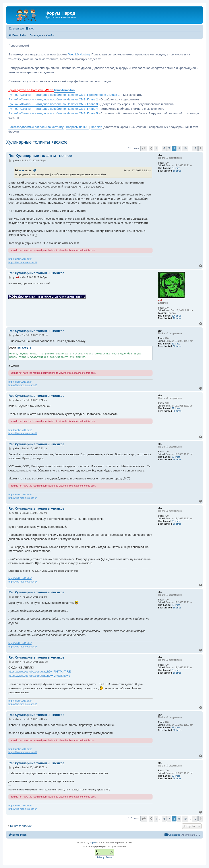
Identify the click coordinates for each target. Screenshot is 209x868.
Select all (24, 348)
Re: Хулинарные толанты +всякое (40, 156)
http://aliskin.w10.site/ (20, 259)
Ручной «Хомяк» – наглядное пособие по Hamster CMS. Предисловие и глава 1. (64, 95)
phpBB (93, 843)
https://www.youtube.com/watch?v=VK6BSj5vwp (39, 676)
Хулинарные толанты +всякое (37, 142)
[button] (144, 148)
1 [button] (156, 148)
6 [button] (164, 148)
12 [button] (195, 148)
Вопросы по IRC (77, 127)
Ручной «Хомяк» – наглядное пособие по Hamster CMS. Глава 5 (53, 113)
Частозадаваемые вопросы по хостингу (36, 127)
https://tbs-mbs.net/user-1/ (23, 262)
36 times (177, 171)
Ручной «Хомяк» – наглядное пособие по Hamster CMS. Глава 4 (53, 109)
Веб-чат (96, 127)
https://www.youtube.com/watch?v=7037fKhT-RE (40, 672)
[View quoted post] (35, 170)
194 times (177, 316)
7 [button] (169, 148)
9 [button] (179, 148)
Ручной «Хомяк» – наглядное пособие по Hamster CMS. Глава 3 (53, 104)
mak (22, 170)
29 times (176, 168)
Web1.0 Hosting (79, 54)
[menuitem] (16, 29)
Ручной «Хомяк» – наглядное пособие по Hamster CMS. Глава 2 (53, 99)
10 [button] (185, 148)
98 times (177, 318)
